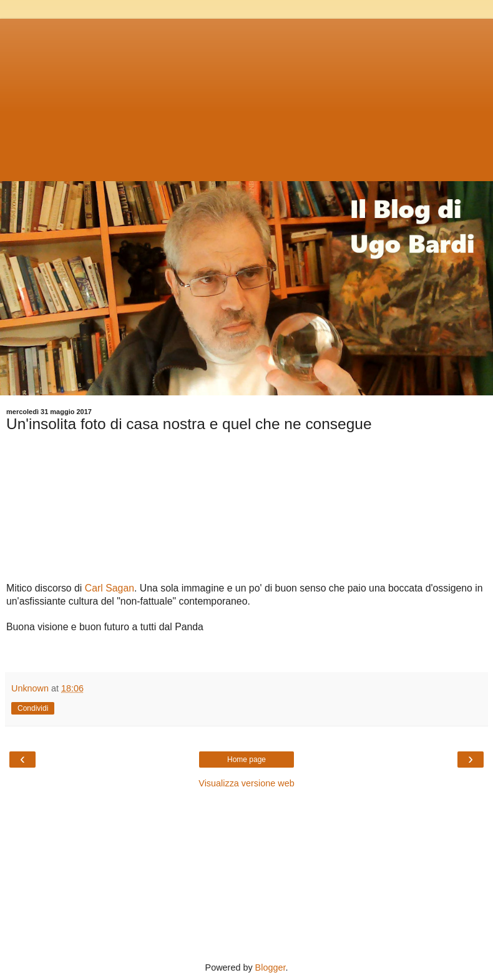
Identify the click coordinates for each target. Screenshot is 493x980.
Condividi (33, 708)
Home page (246, 760)
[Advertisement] (246, 97)
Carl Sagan (110, 588)
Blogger (271, 968)
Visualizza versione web (246, 783)
